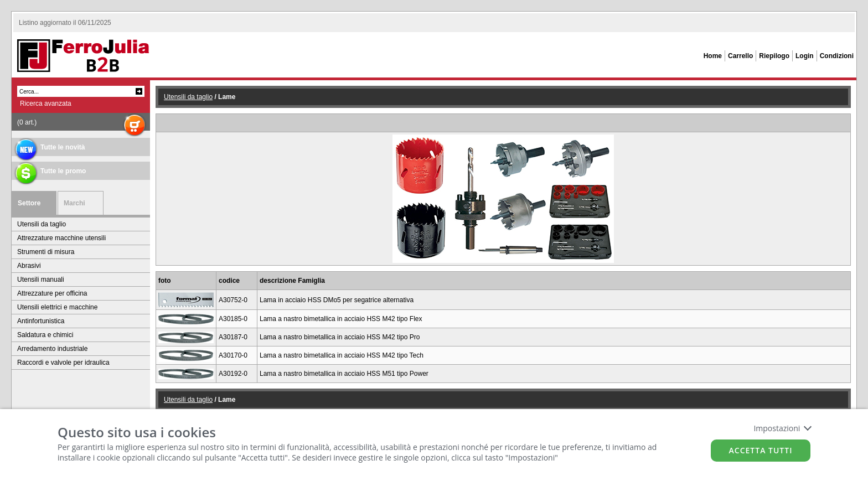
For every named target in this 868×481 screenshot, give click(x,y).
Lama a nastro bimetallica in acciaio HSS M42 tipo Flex (341, 319)
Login (805, 56)
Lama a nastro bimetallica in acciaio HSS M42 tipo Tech (342, 355)
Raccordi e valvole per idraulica (63, 363)
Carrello (740, 56)
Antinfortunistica (41, 321)
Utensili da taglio (42, 224)
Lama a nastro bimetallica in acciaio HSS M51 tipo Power (344, 374)
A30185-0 (233, 319)
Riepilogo (774, 56)
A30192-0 (233, 374)
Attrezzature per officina (52, 293)
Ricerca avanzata (46, 104)
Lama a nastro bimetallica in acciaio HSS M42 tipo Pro (340, 337)
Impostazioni (782, 428)
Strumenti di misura (46, 252)
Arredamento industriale (52, 349)
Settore (29, 203)
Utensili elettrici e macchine (57, 307)
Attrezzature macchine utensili (61, 238)
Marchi (74, 203)
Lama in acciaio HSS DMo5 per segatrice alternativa (337, 300)
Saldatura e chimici (45, 335)
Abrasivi (29, 266)
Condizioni (837, 56)
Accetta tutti (761, 450)
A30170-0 (233, 355)
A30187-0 (233, 337)
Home (713, 56)
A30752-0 (233, 300)
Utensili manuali (41, 280)
